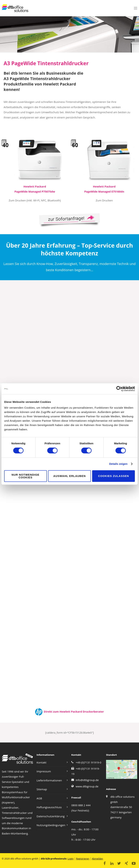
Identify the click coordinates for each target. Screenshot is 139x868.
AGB (39, 798)
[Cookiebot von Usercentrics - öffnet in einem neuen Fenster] (119, 389)
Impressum (44, 771)
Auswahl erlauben (69, 476)
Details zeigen (118, 464)
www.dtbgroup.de (87, 786)
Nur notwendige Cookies (26, 476)
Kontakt (41, 762)
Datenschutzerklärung (51, 816)
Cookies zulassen (113, 476)
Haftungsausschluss (49, 807)
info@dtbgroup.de (87, 780)
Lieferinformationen (49, 780)
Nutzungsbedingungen (51, 825)
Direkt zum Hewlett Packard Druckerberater (73, 711)
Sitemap (42, 789)
